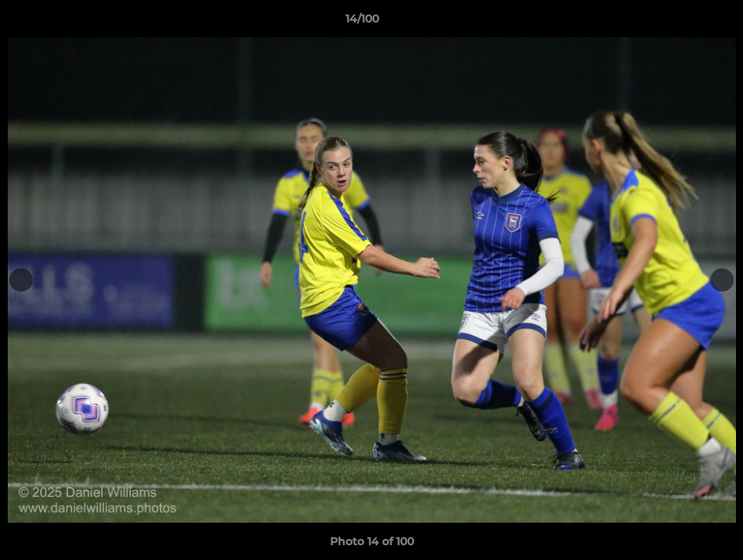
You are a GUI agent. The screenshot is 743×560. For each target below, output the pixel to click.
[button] (678, 23)
